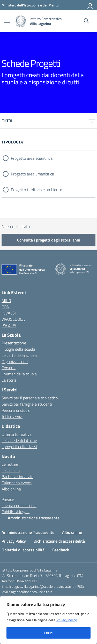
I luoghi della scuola (18, 349)
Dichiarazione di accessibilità (59, 541)
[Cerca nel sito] (86, 21)
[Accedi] (91, 5)
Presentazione (14, 343)
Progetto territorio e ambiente (36, 190)
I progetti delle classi (19, 447)
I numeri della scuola (19, 374)
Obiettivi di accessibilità (23, 550)
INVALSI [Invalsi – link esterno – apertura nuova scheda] (9, 313)
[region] (48, 620)
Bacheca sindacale (17, 477)
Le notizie (10, 464)
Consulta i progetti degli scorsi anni (49, 240)
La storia (9, 380)
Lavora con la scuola (19, 505)
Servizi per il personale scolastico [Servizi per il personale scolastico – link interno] (30, 398)
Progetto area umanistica (32, 174)
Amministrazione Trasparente (28, 532)
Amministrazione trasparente (34, 518)
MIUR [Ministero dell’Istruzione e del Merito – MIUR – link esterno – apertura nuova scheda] (6, 301)
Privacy (8, 499)
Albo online (11, 489)
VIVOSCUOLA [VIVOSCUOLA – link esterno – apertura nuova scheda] (13, 319)
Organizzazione (15, 361)
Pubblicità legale (16, 512)
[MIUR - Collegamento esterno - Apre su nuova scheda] (30, 5)
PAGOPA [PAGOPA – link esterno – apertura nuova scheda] (9, 325)
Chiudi (49, 633)
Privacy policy (67, 620)
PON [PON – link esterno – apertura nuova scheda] (6, 307)
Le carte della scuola (19, 355)
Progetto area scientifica (32, 158)
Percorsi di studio (16, 410)
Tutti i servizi (12, 416)
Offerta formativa (17, 434)
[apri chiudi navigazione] (7, 21)
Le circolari (11, 470)
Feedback (61, 550)
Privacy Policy (14, 541)
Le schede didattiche (19, 440)
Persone (9, 368)
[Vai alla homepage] (21, 21)
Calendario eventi (17, 483)
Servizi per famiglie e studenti (27, 404)
